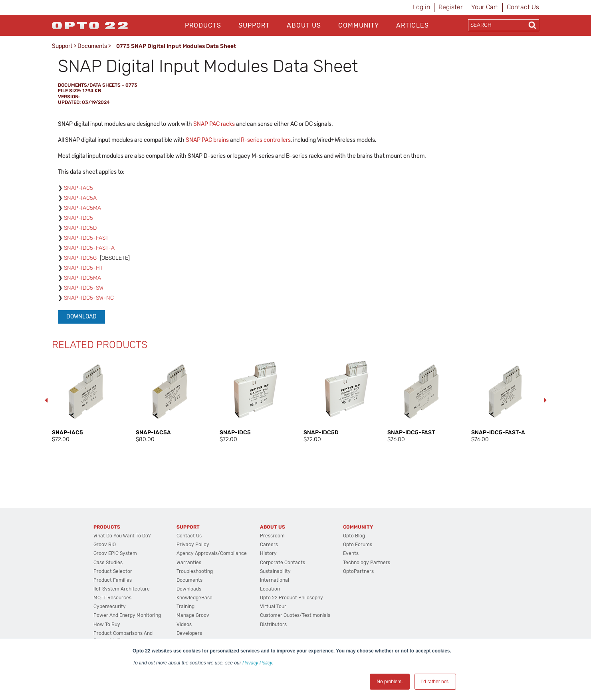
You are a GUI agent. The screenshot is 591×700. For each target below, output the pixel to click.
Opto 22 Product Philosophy (292, 598)
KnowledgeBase (194, 598)
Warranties (189, 563)
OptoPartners (358, 571)
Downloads (189, 589)
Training (185, 607)
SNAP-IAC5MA (82, 208)
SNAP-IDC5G (80, 258)
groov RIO (105, 545)
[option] (86, 400)
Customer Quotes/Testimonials (295, 615)
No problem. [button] (390, 682)
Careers (269, 545)
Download (81, 317)
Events (351, 553)
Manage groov (193, 615)
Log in (421, 7)
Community (359, 25)
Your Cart (485, 7)
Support (254, 25)
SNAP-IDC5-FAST (86, 238)
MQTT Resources (112, 598)
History (268, 553)
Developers (189, 633)
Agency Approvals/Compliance (212, 553)
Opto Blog (354, 536)
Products (203, 25)
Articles (413, 25)
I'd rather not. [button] (435, 682)
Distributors (273, 624)
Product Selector (113, 571)
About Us (304, 25)
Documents (92, 46)
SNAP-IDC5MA (82, 278)
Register (451, 7)
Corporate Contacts (283, 563)
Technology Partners (367, 563)
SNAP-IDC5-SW (84, 288)
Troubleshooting (195, 571)
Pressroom (272, 536)
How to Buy (107, 624)
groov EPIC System (115, 553)
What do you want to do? (122, 536)
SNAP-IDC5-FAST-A (89, 248)
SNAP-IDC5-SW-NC (89, 298)
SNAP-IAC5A (80, 198)
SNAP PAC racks (214, 124)
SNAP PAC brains (207, 140)
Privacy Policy (257, 663)
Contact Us (523, 7)
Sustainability (275, 571)
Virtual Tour (273, 607)
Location (270, 589)
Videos (184, 624)
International (275, 580)
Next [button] (545, 400)
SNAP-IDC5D (80, 228)
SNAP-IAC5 (78, 188)
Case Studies (108, 563)
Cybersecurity (110, 607)
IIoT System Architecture (122, 589)
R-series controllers (266, 140)
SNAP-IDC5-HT (83, 268)
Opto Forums (358, 545)
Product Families (113, 580)
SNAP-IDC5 (78, 218)
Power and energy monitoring (127, 615)
